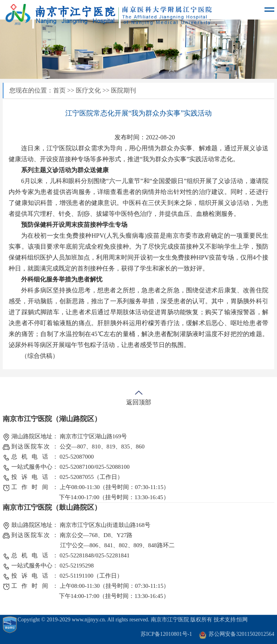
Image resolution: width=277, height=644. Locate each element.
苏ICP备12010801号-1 (166, 634)
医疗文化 (88, 90)
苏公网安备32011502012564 (241, 634)
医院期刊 (123, 90)
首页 (59, 90)
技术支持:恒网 (231, 620)
